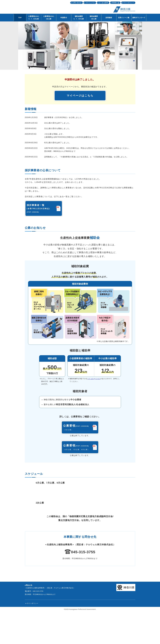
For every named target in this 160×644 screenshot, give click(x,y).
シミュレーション (94, 379)
